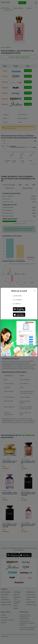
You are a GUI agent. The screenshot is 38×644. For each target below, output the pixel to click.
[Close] (34, 291)
